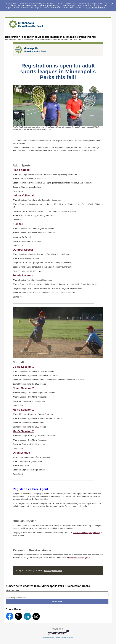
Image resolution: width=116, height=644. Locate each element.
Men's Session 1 (23, 410)
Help (71, 638)
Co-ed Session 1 (23, 367)
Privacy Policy (48, 638)
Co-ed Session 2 (23, 388)
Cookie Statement (96, 7)
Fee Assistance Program (79, 557)
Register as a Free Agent (30, 489)
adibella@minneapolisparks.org (87, 533)
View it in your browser (53, 571)
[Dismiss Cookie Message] (112, 3)
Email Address (12, 590)
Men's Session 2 (23, 431)
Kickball (18, 224)
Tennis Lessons (23, 276)
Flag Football (21, 170)
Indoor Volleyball (24, 196)
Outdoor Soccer (23, 250)
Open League (21, 453)
